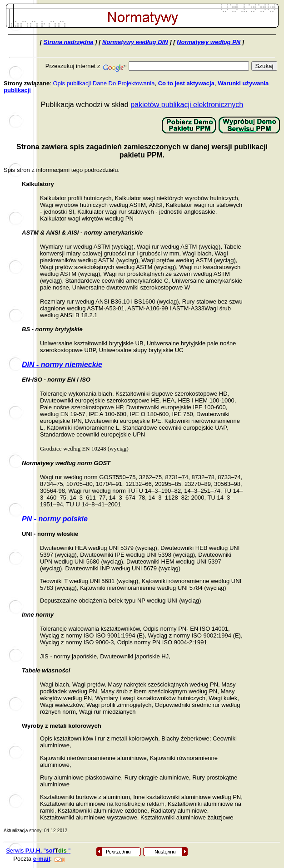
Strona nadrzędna (69, 42)
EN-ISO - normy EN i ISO (56, 380)
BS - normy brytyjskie (52, 329)
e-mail (42, 859)
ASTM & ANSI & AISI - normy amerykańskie (82, 233)
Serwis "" (38, 851)
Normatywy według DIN (135, 42)
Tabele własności (46, 670)
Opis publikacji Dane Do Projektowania (104, 83)
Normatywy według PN (209, 42)
